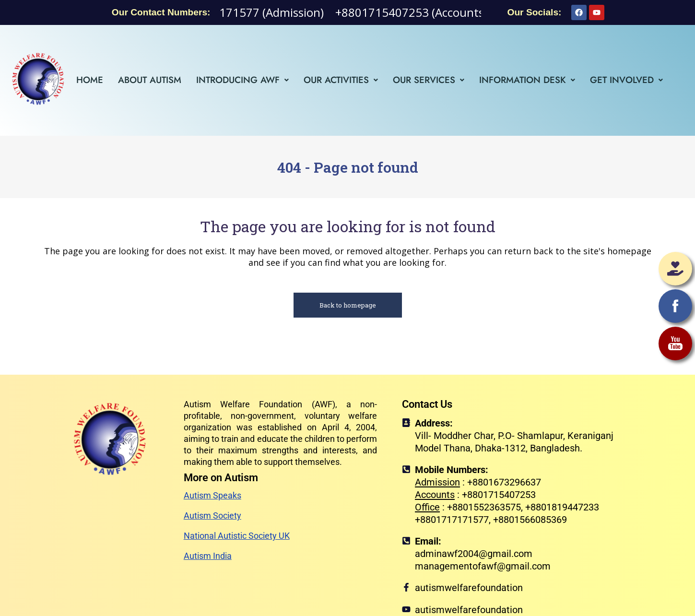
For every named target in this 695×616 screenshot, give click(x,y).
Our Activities (341, 80)
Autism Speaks (212, 495)
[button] (242, 80)
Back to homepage (348, 305)
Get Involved (626, 80)
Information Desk (527, 80)
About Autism (150, 80)
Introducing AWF (242, 80)
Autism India (208, 556)
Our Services (429, 80)
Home (90, 80)
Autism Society (212, 515)
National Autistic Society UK (237, 536)
